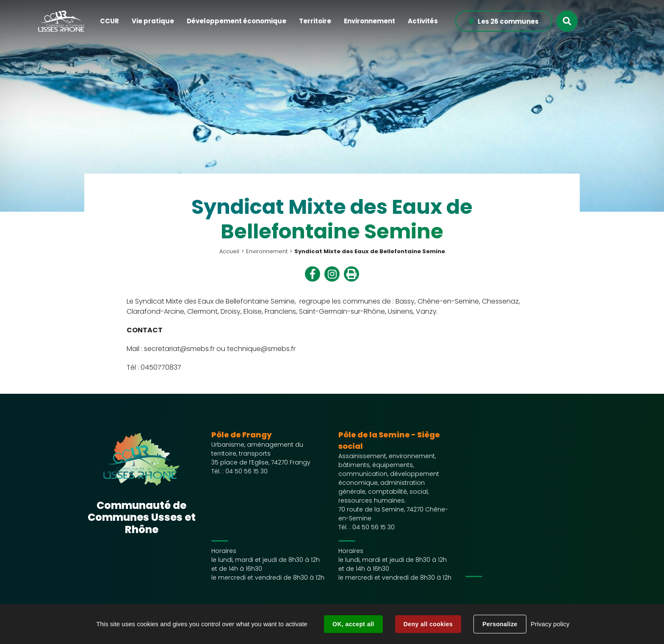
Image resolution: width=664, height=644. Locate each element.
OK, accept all (353, 624)
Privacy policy (550, 624)
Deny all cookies (428, 624)
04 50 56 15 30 (246, 471)
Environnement (267, 251)
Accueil (229, 251)
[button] (109, 21)
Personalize (500, 624)
